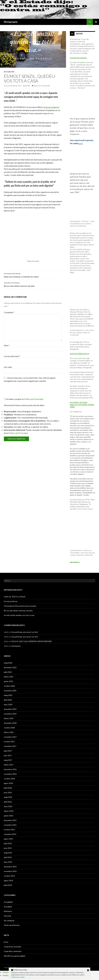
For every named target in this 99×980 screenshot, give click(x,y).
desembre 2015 (10, 820)
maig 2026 (8, 663)
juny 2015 (8, 848)
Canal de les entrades (13, 947)
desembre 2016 (10, 769)
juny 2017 (8, 755)
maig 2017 (8, 760)
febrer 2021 (9, 677)
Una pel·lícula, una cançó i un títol (25, 632)
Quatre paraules (77, 330)
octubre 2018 (9, 728)
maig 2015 (8, 853)
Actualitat (9, 72)
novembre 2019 (10, 714)
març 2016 (8, 806)
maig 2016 (8, 797)
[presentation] (21, 391)
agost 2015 (8, 839)
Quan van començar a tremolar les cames (33, 275)
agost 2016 (8, 783)
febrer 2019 (9, 718)
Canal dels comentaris (13, 951)
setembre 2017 (10, 746)
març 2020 (8, 704)
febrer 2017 (9, 765)
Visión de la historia (12, 925)
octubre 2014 (9, 876)
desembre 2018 (10, 723)
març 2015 (8, 862)
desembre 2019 (10, 709)
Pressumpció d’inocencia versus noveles (20, 606)
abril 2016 (8, 802)
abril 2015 (8, 857)
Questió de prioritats (78, 58)
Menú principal (96, 22)
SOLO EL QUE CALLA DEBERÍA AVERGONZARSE (32, 641)
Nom (7, 345)
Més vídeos (76, 562)
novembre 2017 (10, 737)
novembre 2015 (10, 825)
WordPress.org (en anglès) (15, 956)
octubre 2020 (9, 686)
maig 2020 (8, 695)
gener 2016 (9, 816)
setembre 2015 (10, 834)
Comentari (9, 312)
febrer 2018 (9, 732)
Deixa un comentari (42, 86)
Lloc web (8, 367)
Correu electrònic (12, 356)
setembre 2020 (10, 691)
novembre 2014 (10, 871)
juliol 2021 (8, 672)
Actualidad (8, 902)
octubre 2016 (9, 779)
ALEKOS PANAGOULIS (79, 354)
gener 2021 (9, 681)
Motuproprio (11, 22)
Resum (79, 34)
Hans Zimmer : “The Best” (80, 221)
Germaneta (16, 646)
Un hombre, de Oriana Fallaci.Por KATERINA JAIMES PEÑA (82, 405)
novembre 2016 (10, 774)
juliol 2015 (8, 843)
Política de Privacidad (18, 433)
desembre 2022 (10, 667)
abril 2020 (8, 700)
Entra (6, 942)
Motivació (8, 911)
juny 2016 (8, 792)
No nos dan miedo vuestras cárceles (33, 284)
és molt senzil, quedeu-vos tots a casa (19, 615)
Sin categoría (9, 920)
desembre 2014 (10, 867)
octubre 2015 (9, 830)
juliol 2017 (8, 751)
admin (28, 86)
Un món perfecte (11, 601)
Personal (7, 916)
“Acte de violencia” (51, 107)
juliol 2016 (8, 788)
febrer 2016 (9, 811)
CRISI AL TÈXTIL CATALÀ (15, 597)
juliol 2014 (8, 885)
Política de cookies (18, 977)
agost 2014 (8, 880)
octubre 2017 (9, 742)
